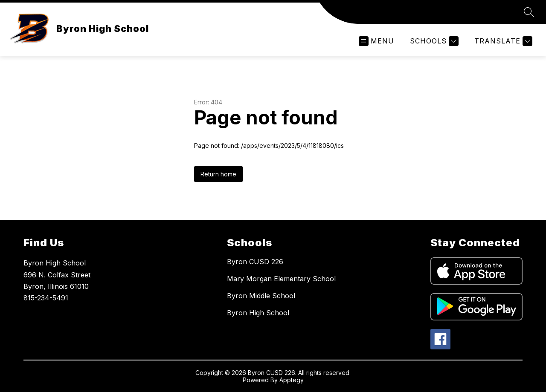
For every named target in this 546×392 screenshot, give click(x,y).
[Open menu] (376, 41)
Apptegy (292, 380)
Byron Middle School (261, 296)
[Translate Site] (502, 41)
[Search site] (529, 12)
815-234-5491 (46, 298)
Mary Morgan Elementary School (281, 279)
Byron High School (258, 313)
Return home (218, 174)
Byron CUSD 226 (255, 262)
